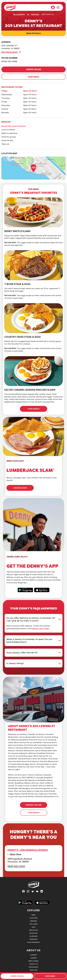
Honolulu (35, 14)
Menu (34, 915)
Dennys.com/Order (40, 629)
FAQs (34, 927)
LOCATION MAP (9, 153)
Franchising (33, 967)
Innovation (33, 930)
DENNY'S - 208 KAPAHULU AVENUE (28, 850)
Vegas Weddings (33, 942)
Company (34, 955)
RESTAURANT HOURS (12, 87)
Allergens (34, 936)
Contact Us (34, 964)
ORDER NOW (20, 488)
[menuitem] (53, 7)
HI (28, 14)
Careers (34, 958)
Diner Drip (33, 939)
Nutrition (33, 933)
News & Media (33, 961)
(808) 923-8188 (9, 61)
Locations (33, 918)
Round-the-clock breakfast (14, 126)
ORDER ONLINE (34, 69)
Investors (33, 970)
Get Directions (10, 52)
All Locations (19, 14)
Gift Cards (34, 924)
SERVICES (6, 122)
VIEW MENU (33, 77)
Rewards (34, 921)
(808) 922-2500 (16, 866)
